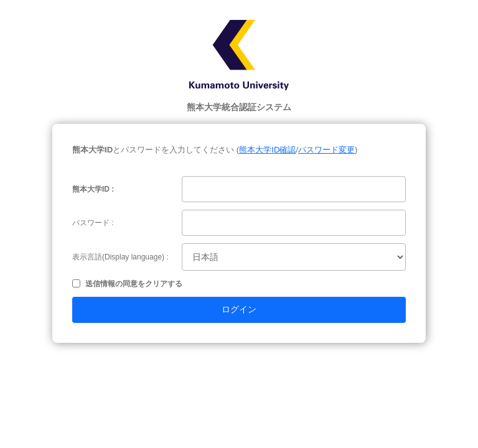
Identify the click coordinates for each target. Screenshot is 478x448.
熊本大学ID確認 (267, 150)
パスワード (91, 223)
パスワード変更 (326, 150)
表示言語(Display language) (118, 257)
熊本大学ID (91, 189)
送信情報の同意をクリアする (134, 284)
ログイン (239, 309)
